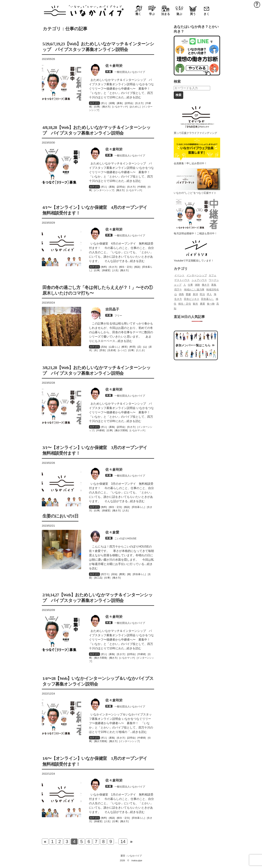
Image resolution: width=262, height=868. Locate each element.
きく (207, 14)
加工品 (98, 578)
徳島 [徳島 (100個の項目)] (181, 294)
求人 (104, 103)
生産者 (112, 350)
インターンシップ (104, 190)
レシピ (122, 350)
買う (193, 14)
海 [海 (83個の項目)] (215, 294)
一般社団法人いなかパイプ (130, 72)
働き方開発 (121, 430)
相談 (137, 267)
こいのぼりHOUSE (125, 538)
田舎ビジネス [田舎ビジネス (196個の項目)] (192, 299)
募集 (120, 103)
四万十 (105, 574)
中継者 (142, 187)
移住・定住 (126, 267)
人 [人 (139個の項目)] (185, 285)
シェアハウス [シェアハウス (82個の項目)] (199, 280)
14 (123, 842)
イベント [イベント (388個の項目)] (179, 275)
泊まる (166, 14)
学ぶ (152, 14)
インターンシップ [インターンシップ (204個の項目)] (197, 275)
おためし (135, 107)
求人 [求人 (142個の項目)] (209, 294)
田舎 (103, 350)
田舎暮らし (138, 507)
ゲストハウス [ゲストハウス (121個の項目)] (182, 280)
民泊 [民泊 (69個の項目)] (202, 294)
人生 (115, 270)
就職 (112, 103)
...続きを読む (133, 97)
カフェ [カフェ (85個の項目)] (213, 275)
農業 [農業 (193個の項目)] (203, 304)
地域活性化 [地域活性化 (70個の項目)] (213, 290)
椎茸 (124, 347)
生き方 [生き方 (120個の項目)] (178, 299)
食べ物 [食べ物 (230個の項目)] (211, 304)
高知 (104, 347)
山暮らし (114, 347)
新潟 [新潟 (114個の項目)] (195, 294)
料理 (132, 347)
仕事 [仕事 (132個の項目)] (190, 285)
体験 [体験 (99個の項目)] (197, 285)
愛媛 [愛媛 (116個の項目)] (188, 294)
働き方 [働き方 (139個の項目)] (206, 285)
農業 (122, 574)
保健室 (106, 270)
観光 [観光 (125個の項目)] (195, 304)
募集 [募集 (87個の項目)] (214, 285)
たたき (140, 350)
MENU (257, 4)
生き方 (139, 103)
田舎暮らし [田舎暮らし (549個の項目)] (207, 299)
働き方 (106, 107)
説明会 (129, 103)
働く (138, 14)
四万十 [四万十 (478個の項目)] (178, 290)
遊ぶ (179, 14)
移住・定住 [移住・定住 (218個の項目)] (185, 304)
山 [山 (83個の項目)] (176, 294)
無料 (104, 267)
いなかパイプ (135, 856)
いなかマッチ (120, 107)
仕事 (97, 107)
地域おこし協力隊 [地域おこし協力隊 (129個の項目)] (194, 290)
